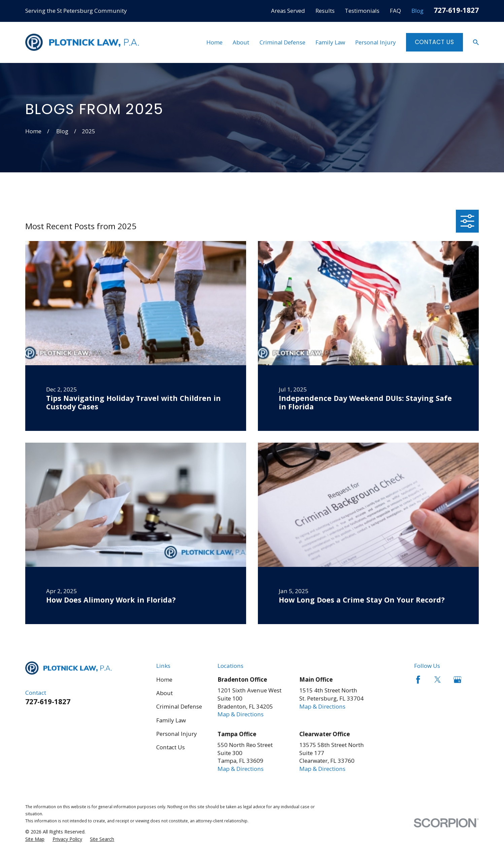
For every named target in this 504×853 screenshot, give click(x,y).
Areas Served (288, 11)
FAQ (395, 11)
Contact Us (435, 42)
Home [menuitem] (214, 42)
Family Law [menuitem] (330, 42)
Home (164, 679)
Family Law (171, 720)
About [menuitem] (241, 42)
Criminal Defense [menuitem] (282, 42)
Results (325, 11)
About (164, 693)
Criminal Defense (179, 706)
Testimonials (362, 11)
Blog (417, 11)
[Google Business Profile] (458, 680)
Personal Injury (177, 734)
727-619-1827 (456, 10)
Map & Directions (241, 714)
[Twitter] (438, 680)
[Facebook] (418, 680)
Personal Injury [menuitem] (376, 42)
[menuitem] (35, 839)
